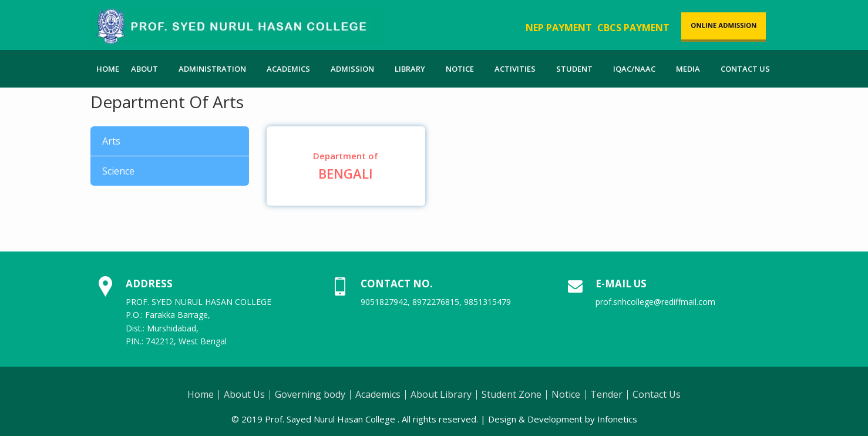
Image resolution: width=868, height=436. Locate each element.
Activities (515, 69)
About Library (441, 395)
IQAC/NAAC (634, 69)
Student (574, 69)
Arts (111, 141)
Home (108, 69)
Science (118, 171)
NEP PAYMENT (559, 28)
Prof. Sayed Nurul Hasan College (330, 419)
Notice (460, 69)
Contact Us (745, 69)
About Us (244, 395)
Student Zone (512, 395)
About (144, 69)
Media (688, 69)
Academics (288, 69)
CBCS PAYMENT (633, 28)
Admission (352, 69)
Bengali (346, 166)
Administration (212, 69)
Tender (606, 395)
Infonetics (617, 419)
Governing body (310, 395)
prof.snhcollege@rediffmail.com (655, 302)
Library (410, 69)
